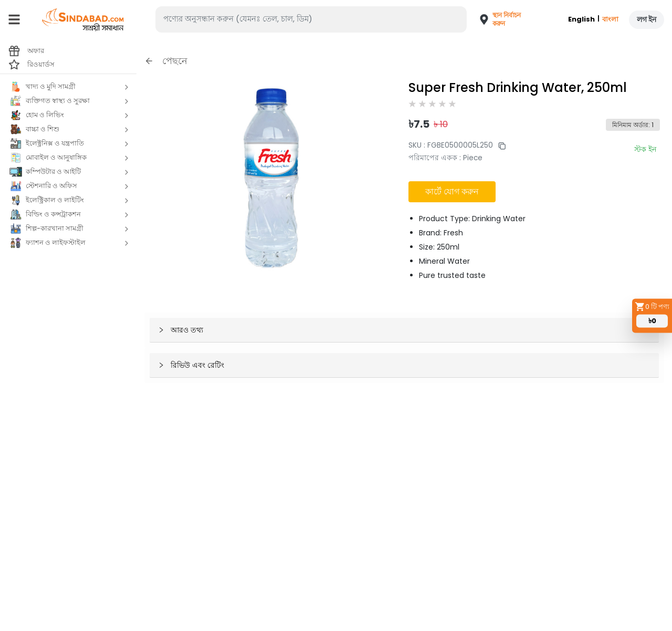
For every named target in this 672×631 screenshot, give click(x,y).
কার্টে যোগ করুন (452, 192)
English (581, 19)
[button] (495, 19)
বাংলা (610, 19)
